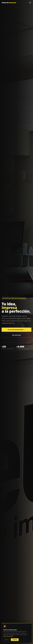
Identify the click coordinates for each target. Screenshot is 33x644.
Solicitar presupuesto (16, 330)
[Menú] (30, 3)
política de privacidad (8, 636)
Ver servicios (16, 335)
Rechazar (7, 640)
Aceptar (15, 640)
